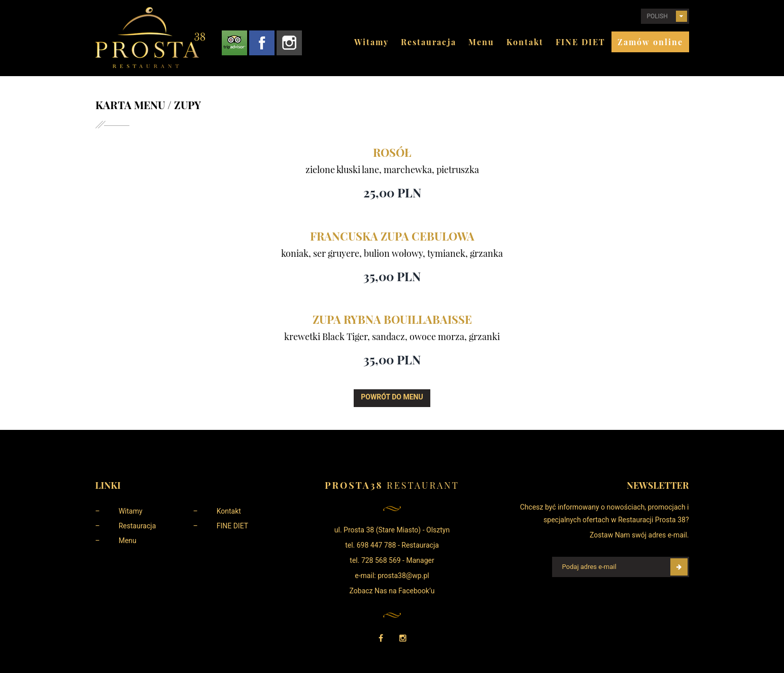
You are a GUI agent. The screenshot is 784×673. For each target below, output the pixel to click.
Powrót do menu (392, 397)
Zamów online (650, 42)
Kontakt (525, 42)
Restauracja (429, 42)
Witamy (371, 42)
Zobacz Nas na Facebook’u (392, 591)
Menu (481, 42)
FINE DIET (581, 42)
